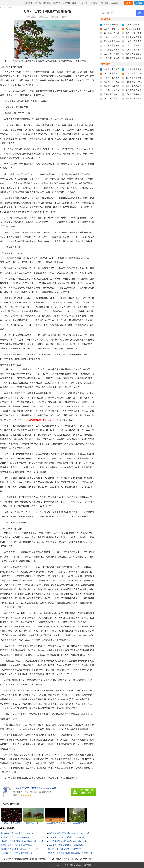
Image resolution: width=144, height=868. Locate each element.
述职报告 (47, 3)
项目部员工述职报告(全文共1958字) (65, 849)
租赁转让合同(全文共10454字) (15, 837)
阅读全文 (55, 17)
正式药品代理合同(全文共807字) (118, 37)
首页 (2, 8)
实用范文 (95, 3)
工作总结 (38, 3)
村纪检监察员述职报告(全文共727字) (120, 50)
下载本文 (64, 17)
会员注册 (139, 3)
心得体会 (66, 3)
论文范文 (104, 3)
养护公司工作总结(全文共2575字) (118, 41)
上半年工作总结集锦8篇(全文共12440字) (121, 94)
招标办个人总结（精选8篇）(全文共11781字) (75, 859)
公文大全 (114, 3)
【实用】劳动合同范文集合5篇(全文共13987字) (23, 841)
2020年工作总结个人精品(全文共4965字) (67, 837)
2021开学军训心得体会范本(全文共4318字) (68, 841)
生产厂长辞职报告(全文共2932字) (16, 845)
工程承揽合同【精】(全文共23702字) (120, 33)
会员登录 (128, 3)
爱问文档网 (69, 865)
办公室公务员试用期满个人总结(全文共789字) (69, 833)
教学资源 (57, 3)
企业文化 (76, 3)
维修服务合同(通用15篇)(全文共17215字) (20, 849)
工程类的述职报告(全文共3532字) (16, 853)
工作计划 (28, 3)
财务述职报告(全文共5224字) (116, 25)
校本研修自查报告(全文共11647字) (17, 833)
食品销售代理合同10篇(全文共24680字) (66, 845)
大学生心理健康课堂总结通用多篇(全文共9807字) (29, 859)
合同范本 (85, 3)
